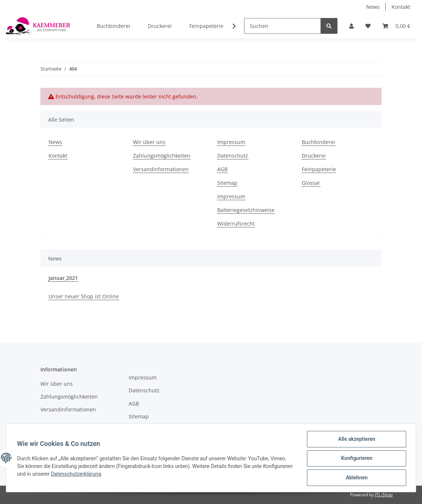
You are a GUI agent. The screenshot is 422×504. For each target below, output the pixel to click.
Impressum (231, 142)
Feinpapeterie (206, 26)
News (373, 7)
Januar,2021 (63, 278)
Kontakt (401, 7)
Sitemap (227, 183)
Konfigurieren (356, 459)
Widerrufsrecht (236, 224)
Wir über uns (149, 142)
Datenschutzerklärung (108, 474)
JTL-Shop (384, 495)
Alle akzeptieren (356, 440)
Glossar (311, 183)
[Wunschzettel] (368, 26)
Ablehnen (356, 478)
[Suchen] (282, 26)
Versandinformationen (161, 169)
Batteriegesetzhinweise (246, 210)
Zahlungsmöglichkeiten (162, 156)
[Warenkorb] (396, 26)
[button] (351, 26)
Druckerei (160, 26)
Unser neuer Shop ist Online (84, 296)
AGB (222, 169)
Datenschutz (233, 156)
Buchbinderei (113, 26)
